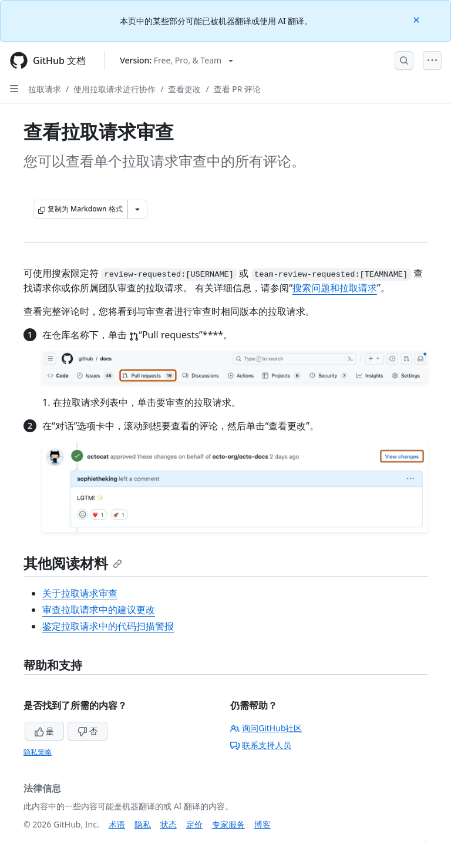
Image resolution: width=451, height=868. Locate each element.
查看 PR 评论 (237, 89)
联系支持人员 (261, 745)
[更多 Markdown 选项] (137, 209)
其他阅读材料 (73, 563)
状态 (169, 824)
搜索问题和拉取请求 (335, 288)
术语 (117, 824)
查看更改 (184, 89)
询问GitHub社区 (266, 728)
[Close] (418, 19)
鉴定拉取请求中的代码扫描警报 (108, 626)
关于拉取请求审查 (80, 593)
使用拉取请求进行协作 (115, 89)
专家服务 (228, 824)
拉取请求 (45, 89)
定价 (194, 824)
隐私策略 (38, 752)
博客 (262, 824)
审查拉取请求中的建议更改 (99, 610)
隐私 (143, 824)
